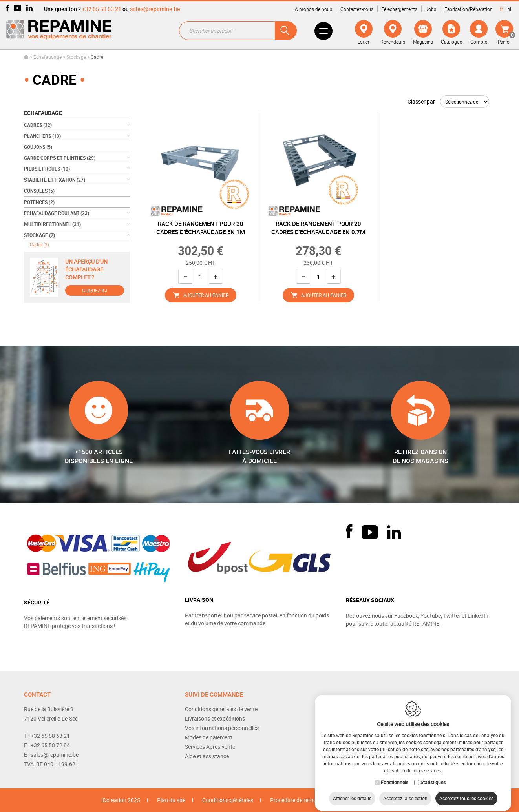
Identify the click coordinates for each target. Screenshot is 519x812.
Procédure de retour (294, 800)
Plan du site (171, 800)
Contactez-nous (357, 9)
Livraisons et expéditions (215, 718)
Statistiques (433, 775)
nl (509, 9)
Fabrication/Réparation (469, 9)
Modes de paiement (209, 737)
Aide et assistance (207, 756)
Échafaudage (48, 57)
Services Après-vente (210, 747)
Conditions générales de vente (221, 709)
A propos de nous (313, 9)
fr (501, 9)
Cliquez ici (95, 290)
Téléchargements (399, 9)
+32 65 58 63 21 (102, 9)
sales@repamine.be (155, 9)
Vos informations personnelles (222, 728)
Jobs (431, 9)
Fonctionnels (395, 775)
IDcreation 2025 (121, 800)
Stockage (77, 57)
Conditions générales (228, 800)
